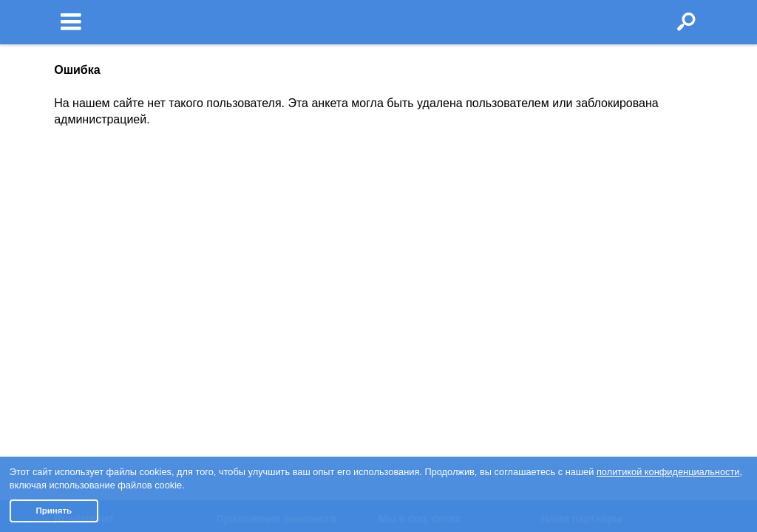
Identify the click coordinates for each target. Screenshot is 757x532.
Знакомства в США (587, 263)
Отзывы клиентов (97, 364)
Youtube (405, 263)
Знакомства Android (273, 263)
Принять (54, 511)
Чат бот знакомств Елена (286, 281)
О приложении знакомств (286, 228)
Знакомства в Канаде (593, 245)
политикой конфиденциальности (668, 472)
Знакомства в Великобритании (615, 281)
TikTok (401, 281)
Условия (74, 228)
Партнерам (81, 328)
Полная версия (91, 346)
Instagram (409, 245)
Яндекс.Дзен (417, 299)
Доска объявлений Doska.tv (608, 299)
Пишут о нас (84, 293)
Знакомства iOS (263, 245)
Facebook (408, 228)
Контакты (77, 311)
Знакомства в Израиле (596, 228)
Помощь (74, 276)
